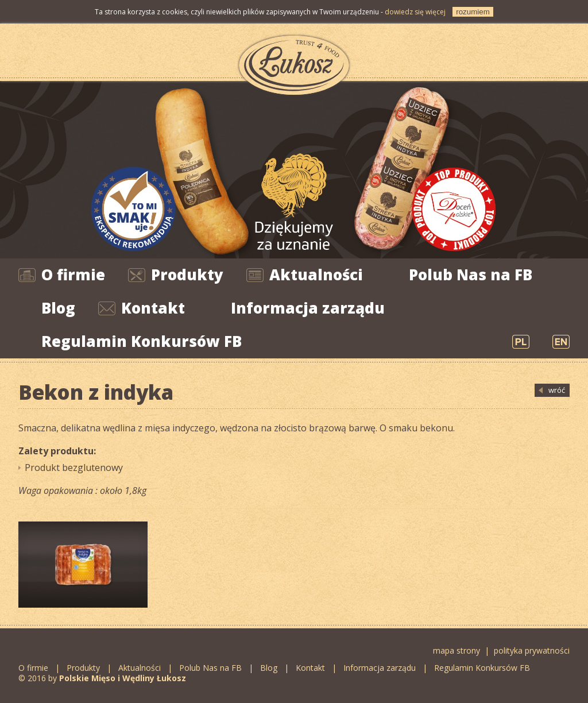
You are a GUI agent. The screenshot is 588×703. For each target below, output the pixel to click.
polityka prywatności (532, 650)
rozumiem (473, 12)
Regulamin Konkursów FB (142, 341)
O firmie (73, 275)
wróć (557, 390)
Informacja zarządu (308, 308)
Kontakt (153, 308)
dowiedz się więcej (415, 12)
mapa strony (457, 650)
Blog (58, 308)
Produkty (187, 275)
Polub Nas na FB (471, 275)
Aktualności (316, 275)
